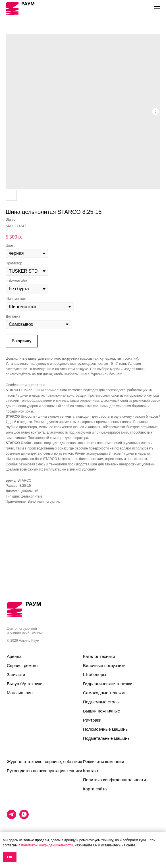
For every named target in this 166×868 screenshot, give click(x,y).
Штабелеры (95, 675)
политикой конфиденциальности (47, 845)
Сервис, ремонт (22, 665)
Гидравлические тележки (108, 684)
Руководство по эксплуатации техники (44, 771)
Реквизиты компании (104, 762)
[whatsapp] (24, 818)
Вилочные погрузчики (104, 665)
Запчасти (16, 675)
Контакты (92, 771)
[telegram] (12, 818)
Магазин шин (20, 693)
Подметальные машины (107, 738)
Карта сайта (95, 789)
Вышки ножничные (101, 711)
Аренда (14, 656)
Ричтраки (92, 720)
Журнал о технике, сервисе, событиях (44, 762)
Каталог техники (99, 656)
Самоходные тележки (104, 693)
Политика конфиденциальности (114, 780)
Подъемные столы (101, 702)
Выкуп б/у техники (25, 684)
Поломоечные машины (106, 729)
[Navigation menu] (157, 8)
